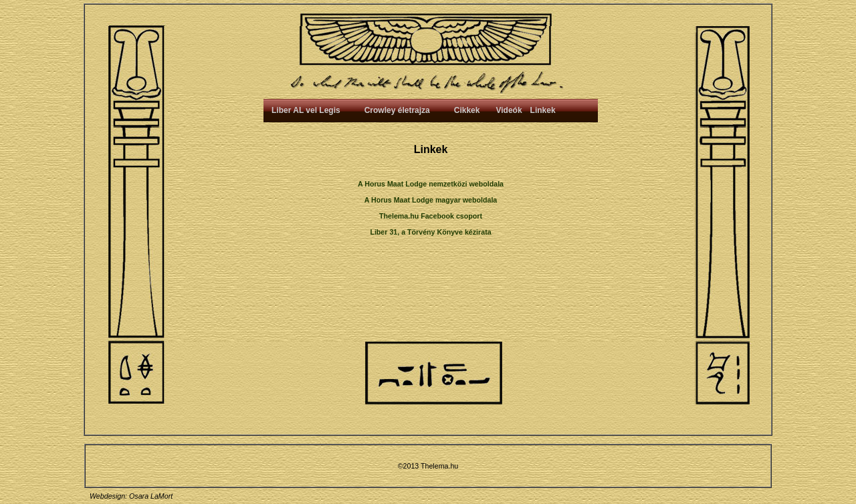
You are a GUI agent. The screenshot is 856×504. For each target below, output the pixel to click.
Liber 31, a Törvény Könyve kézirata (430, 232)
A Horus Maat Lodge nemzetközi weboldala (431, 184)
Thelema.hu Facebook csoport (431, 216)
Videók (509, 110)
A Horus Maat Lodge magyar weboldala (431, 200)
